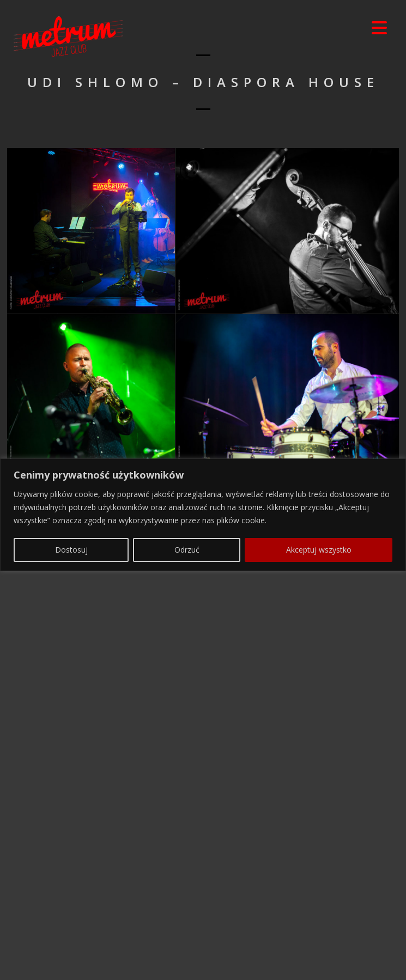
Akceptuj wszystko (319, 958)
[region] (203, 924)
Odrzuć (187, 958)
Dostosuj (71, 958)
